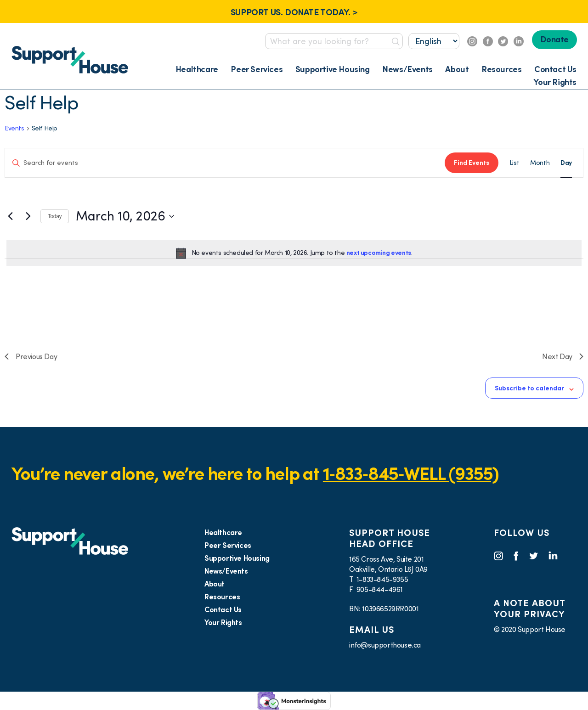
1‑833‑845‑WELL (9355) (411, 473)
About (457, 69)
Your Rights (555, 82)
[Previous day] (10, 216)
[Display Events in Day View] (566, 163)
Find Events (472, 163)
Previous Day (31, 356)
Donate (554, 39)
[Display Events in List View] (514, 163)
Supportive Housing (333, 69)
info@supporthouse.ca (385, 645)
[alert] (294, 253)
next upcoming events (379, 253)
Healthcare (197, 69)
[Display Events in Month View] (540, 163)
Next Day (563, 356)
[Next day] (28, 216)
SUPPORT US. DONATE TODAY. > (294, 12)
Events (14, 128)
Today (55, 216)
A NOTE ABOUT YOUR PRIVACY (529, 609)
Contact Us (555, 69)
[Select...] (434, 41)
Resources (501, 69)
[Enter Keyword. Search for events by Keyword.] (225, 163)
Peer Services (257, 69)
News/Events (407, 69)
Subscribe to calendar (529, 388)
